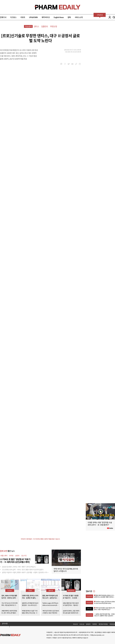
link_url (76, 64)
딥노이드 (24, 556)
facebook (65, 64)
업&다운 (51, 590)
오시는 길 (82, 624)
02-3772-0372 (80, 635)
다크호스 (13, 17)
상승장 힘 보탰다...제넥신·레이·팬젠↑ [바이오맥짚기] (19, 567)
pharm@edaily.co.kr (99, 635)
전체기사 (3, 17)
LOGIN (109, 17)
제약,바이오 (71, 590)
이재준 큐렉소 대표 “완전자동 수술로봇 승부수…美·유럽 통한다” (100, 524)
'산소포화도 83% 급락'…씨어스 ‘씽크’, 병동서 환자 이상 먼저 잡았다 (23, 570)
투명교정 (54, 26)
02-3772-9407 (72, 635)
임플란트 (45, 26)
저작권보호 (112, 624)
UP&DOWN (33, 17)
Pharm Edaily (10, 635)
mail (72, 64)
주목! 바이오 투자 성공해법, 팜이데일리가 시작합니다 (66, 570)
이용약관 (94, 624)
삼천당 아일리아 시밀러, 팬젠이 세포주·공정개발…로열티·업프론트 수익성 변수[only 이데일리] (31, 572)
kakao (61, 64)
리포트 (23, 17)
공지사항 (5, 623)
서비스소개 (79, 17)
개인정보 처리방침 (103, 624)
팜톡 (69, 17)
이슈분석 (28, 26)
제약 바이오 (46, 17)
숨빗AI (17, 556)
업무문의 (88, 624)
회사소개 (75, 624)
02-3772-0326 (60, 635)
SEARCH (114, 17)
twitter (69, 64)
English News (59, 17)
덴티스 (36, 26)
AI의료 (11, 556)
